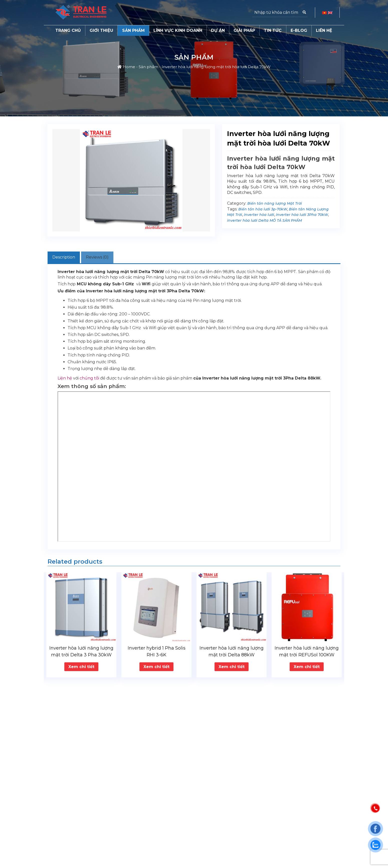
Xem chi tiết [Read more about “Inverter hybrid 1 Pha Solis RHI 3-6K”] (156, 668)
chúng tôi (89, 380)
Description (68, 258)
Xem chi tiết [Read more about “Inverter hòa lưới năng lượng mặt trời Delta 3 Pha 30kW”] (81, 668)
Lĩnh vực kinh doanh (178, 30)
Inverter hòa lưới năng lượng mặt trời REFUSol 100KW (307, 653)
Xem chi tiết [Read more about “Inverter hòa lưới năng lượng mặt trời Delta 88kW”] (232, 668)
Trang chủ (68, 30)
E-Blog (299, 30)
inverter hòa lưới (259, 215)
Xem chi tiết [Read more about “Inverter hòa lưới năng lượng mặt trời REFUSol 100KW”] (307, 668)
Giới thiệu (101, 30)
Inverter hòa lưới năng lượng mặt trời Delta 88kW (232, 653)
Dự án (218, 30)
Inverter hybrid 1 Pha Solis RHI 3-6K (157, 653)
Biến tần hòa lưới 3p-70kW (263, 209)
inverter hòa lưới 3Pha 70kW (302, 215)
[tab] (68, 258)
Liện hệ (65, 380)
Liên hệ (324, 30)
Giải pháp (244, 30)
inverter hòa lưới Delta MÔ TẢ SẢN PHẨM (264, 220)
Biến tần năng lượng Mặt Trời (275, 203)
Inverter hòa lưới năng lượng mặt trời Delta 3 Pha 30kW (81, 653)
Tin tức (273, 30)
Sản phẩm (133, 30)
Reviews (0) (109, 258)
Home (129, 67)
